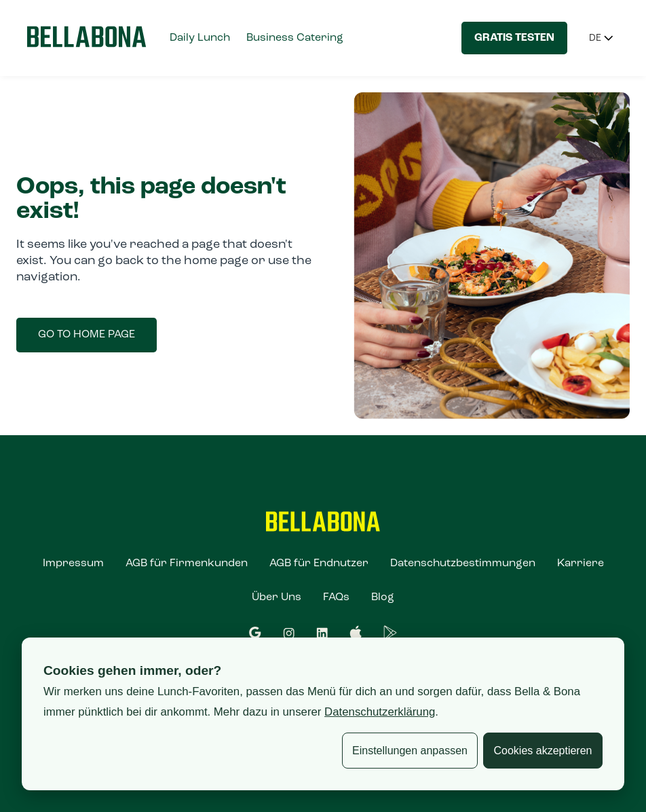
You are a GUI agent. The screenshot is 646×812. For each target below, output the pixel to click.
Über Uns (277, 597)
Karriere (581, 564)
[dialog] (323, 714)
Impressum (73, 564)
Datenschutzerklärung (380, 712)
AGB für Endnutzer (319, 564)
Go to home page (87, 335)
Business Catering (295, 38)
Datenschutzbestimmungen (463, 564)
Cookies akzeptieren (543, 751)
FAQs (336, 597)
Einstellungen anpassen (410, 751)
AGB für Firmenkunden (187, 564)
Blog (383, 597)
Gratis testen (514, 38)
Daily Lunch (200, 38)
